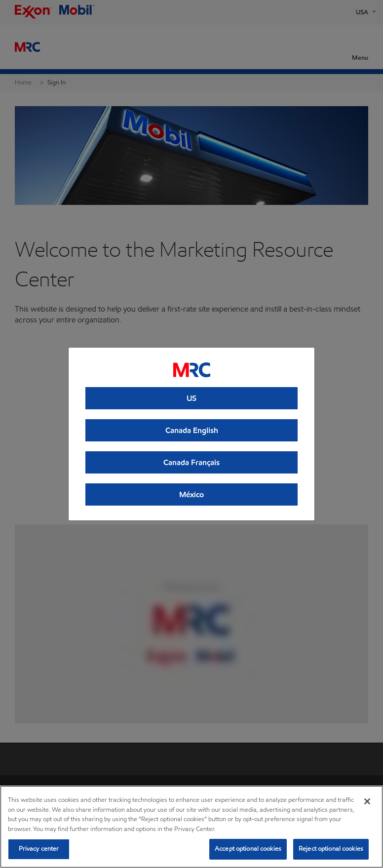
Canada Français (191, 462)
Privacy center (39, 849)
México (191, 494)
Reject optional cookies (331, 849)
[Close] (367, 801)
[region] (191, 827)
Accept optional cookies (248, 849)
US (191, 398)
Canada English (192, 430)
